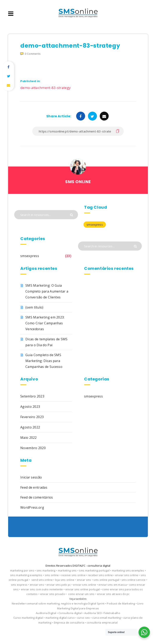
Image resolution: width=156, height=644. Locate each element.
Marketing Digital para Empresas (78, 608)
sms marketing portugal (94, 570)
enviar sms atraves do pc (113, 594)
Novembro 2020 (33, 448)
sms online (52, 575)
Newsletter (19, 603)
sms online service (133, 580)
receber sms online (100, 575)
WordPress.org (32, 507)
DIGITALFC (79, 566)
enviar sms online (127, 575)
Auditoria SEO (93, 613)
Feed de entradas (34, 487)
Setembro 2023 (32, 396)
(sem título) (34, 307)
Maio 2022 (29, 438)
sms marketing (46, 570)
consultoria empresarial (102, 623)
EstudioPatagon (91, 631)
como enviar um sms (81, 594)
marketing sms (67, 570)
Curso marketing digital (28, 618)
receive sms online (73, 575)
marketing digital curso (60, 618)
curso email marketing (106, 618)
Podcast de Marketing (121, 603)
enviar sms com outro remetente (42, 589)
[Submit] (72, 215)
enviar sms (84, 580)
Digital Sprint (96, 603)
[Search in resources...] (46, 215)
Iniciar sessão (31, 477)
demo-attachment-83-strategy (45, 88)
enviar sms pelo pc (59, 585)
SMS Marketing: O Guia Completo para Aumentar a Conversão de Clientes (47, 291)
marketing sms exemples (128, 570)
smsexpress (30, 256)
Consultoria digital (70, 613)
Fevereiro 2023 (32, 417)
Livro (140, 603)
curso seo (84, 618)
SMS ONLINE (78, 182)
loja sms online (65, 580)
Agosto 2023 (30, 407)
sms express (19, 585)
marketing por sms (22, 570)
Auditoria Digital (46, 613)
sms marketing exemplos (26, 575)
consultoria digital (99, 566)
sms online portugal (106, 580)
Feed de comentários (37, 497)
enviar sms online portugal (83, 589)
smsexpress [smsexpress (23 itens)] (95, 225)
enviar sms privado (53, 594)
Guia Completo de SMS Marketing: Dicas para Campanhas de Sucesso (44, 361)
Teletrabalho (112, 613)
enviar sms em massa (113, 585)
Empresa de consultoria (69, 623)
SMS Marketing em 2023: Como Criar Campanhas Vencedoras (45, 323)
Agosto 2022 (30, 427)
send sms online (42, 580)
